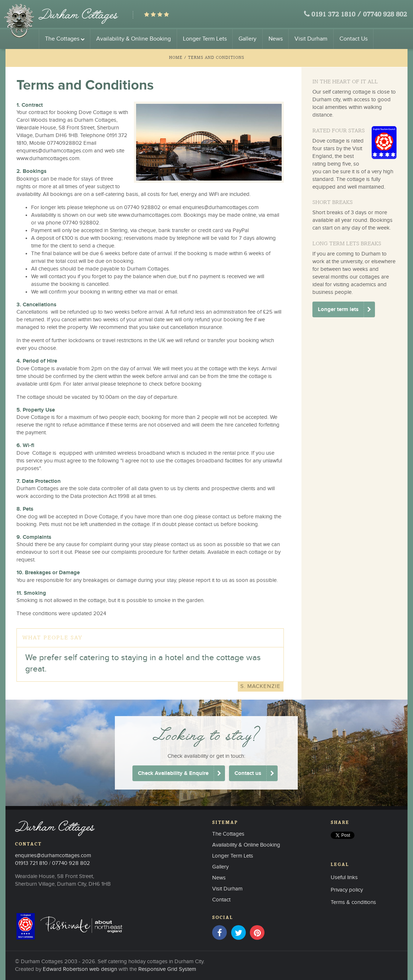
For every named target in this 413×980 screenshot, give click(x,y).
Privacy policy (347, 890)
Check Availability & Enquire (173, 773)
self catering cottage (347, 92)
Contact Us (354, 39)
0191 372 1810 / (336, 15)
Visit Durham (311, 39)
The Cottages (65, 39)
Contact (221, 900)
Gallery (247, 39)
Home (176, 57)
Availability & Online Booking (134, 39)
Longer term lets (338, 309)
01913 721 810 (31, 863)
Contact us (248, 773)
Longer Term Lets (205, 39)
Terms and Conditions (216, 57)
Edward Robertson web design (80, 969)
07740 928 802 (385, 15)
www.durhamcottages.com (48, 158)
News (276, 39)
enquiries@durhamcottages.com (55, 151)
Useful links (344, 877)
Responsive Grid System (167, 969)
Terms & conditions (353, 902)
